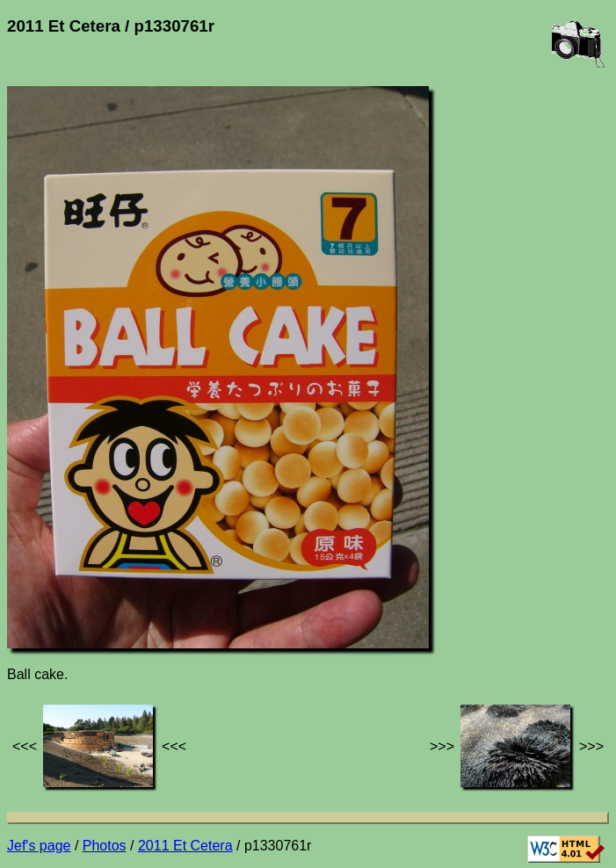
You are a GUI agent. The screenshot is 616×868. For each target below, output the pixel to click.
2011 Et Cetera (185, 846)
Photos (105, 846)
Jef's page (39, 846)
